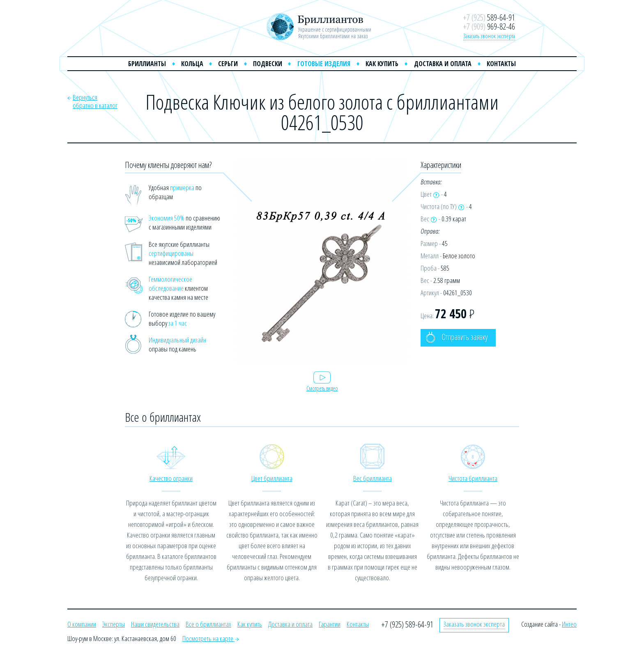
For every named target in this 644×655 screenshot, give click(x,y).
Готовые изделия (324, 64)
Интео (569, 624)
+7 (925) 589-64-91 (407, 624)
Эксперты (114, 624)
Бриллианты (147, 64)
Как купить (382, 64)
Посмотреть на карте (211, 638)
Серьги (228, 64)
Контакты (501, 64)
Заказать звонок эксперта (489, 36)
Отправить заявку (457, 337)
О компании (82, 624)
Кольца (192, 64)
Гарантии (330, 624)
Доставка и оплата (443, 64)
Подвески (268, 64)
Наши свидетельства (155, 624)
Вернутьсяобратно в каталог (95, 101)
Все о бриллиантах (208, 624)
